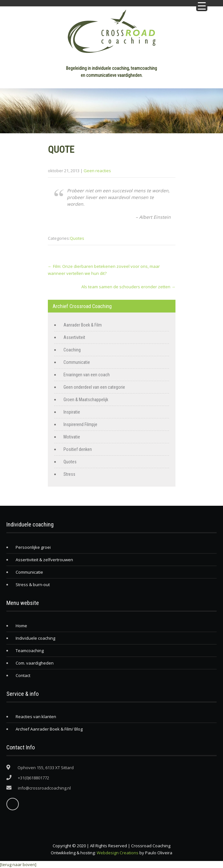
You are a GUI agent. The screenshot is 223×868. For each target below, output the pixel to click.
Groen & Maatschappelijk (86, 400)
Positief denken (78, 449)
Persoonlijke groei (33, 547)
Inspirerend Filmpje (80, 424)
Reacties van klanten (36, 717)
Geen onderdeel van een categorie (94, 387)
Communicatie (77, 362)
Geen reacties (97, 171)
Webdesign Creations (118, 853)
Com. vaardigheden (35, 663)
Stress (69, 474)
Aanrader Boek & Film (83, 325)
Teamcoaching (30, 651)
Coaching (72, 350)
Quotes (77, 238)
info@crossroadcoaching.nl (44, 788)
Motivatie (72, 437)
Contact (23, 675)
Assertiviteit (74, 337)
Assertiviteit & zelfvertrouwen (44, 560)
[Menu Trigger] (202, 6)
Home (21, 626)
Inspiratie (72, 412)
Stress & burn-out (33, 585)
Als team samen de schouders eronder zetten (128, 287)
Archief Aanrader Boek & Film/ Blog (49, 729)
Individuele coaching (35, 638)
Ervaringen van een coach (87, 375)
